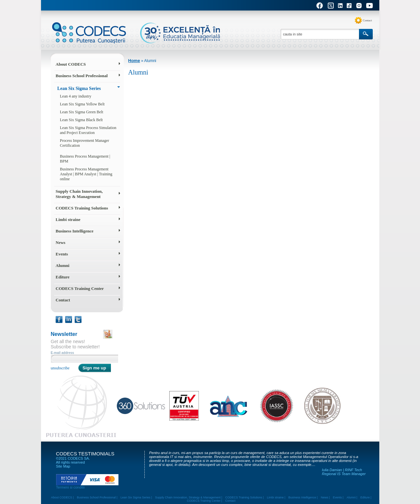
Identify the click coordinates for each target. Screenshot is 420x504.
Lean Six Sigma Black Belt (82, 120)
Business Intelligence (75, 231)
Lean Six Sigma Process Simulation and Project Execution (88, 130)
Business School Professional (82, 76)
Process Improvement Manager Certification (85, 143)
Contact (367, 20)
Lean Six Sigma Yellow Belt (82, 104)
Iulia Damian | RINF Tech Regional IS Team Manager (344, 472)
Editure (63, 277)
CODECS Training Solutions (82, 208)
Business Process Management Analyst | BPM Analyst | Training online (86, 174)
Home (134, 61)
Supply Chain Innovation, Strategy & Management (79, 194)
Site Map (63, 466)
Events (62, 254)
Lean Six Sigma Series (79, 88)
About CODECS (71, 64)
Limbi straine (68, 219)
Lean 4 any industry (76, 96)
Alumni (63, 265)
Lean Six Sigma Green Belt (82, 112)
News (61, 242)
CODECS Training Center (80, 288)
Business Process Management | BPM (85, 159)
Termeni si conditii (70, 487)
